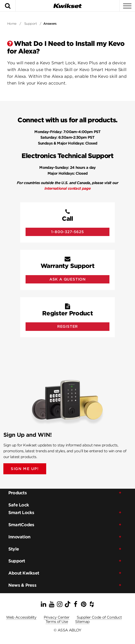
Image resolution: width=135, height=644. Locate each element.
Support (30, 24)
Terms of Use (57, 622)
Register (67, 326)
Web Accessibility (21, 617)
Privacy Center (57, 617)
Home (12, 24)
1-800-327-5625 (67, 232)
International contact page (67, 188)
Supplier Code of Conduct (99, 617)
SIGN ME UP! (25, 469)
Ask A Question (67, 279)
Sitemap (82, 622)
